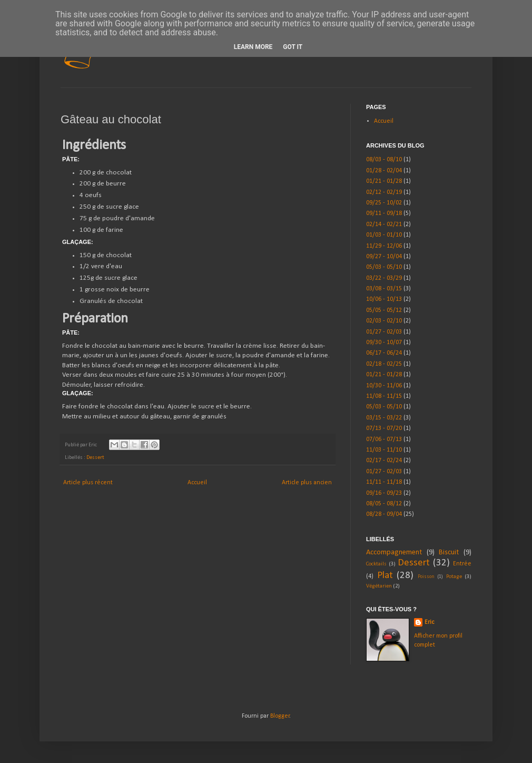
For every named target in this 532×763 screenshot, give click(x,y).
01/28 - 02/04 (384, 171)
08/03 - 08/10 (384, 160)
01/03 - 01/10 (384, 235)
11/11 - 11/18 (384, 482)
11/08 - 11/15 (384, 396)
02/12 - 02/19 (384, 192)
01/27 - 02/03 (384, 332)
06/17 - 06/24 (384, 353)
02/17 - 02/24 (384, 461)
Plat (385, 576)
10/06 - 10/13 (384, 299)
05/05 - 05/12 (384, 310)
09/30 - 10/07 (384, 343)
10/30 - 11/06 (384, 386)
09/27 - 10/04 (384, 257)
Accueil (197, 483)
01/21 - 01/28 (384, 181)
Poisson (426, 577)
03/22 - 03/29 (384, 278)
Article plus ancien (307, 483)
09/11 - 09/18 (384, 213)
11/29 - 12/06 (384, 246)
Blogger (280, 716)
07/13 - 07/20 (384, 428)
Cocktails (376, 564)
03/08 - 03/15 (384, 289)
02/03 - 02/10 (384, 321)
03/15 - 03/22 (384, 418)
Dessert (95, 458)
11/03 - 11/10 (384, 450)
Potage (454, 577)
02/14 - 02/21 (384, 224)
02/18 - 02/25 (384, 364)
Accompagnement (394, 552)
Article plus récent (88, 483)
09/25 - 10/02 (384, 203)
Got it (293, 47)
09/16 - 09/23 (384, 493)
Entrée (462, 564)
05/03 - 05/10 (384, 267)
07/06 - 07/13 (384, 439)
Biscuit (449, 552)
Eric (429, 622)
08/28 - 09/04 (384, 514)
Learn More (253, 47)
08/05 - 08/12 (384, 504)
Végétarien (379, 586)
